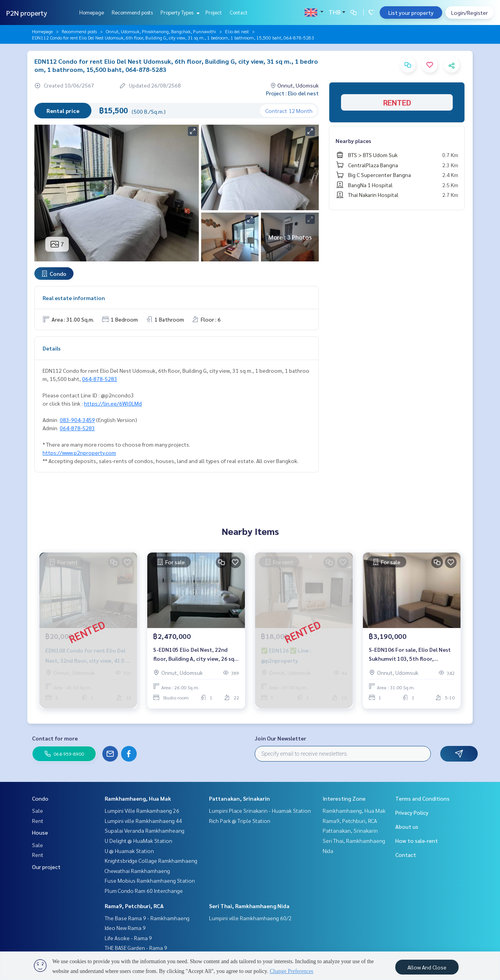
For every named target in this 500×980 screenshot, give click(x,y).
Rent (38, 821)
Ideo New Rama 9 (125, 928)
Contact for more (55, 738)
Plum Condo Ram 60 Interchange (144, 891)
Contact (239, 12)
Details (52, 348)
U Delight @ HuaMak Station (138, 841)
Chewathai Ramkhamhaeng (137, 871)
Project (214, 12)
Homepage (92, 12)
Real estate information (74, 298)
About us (407, 826)
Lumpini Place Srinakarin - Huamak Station (260, 810)
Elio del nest (237, 31)
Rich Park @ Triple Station (240, 821)
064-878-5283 (100, 379)
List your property (411, 13)
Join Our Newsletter (280, 738)
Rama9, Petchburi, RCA (134, 906)
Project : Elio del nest (292, 93)
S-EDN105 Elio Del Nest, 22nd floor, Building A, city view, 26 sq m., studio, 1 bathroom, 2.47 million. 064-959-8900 (194, 654)
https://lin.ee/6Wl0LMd (113, 403)
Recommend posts (132, 12)
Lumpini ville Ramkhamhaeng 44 (143, 821)
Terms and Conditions (422, 798)
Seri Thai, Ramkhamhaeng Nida (249, 906)
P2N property (27, 13)
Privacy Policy (412, 812)
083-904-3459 (77, 420)
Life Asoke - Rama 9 (128, 938)
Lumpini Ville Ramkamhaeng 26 (142, 810)
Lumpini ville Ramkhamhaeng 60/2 (250, 918)
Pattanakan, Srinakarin (239, 798)
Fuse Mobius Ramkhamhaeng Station (150, 880)
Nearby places (353, 141)
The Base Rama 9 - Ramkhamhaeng (147, 918)
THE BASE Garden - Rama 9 (136, 948)
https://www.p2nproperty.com (79, 452)
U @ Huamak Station (129, 851)
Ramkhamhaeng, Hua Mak (138, 798)
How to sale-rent (417, 841)
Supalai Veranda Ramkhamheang (145, 830)
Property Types (179, 12)
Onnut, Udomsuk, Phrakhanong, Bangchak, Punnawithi (161, 31)
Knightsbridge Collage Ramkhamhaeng (151, 860)
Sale (37, 810)
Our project (46, 867)
